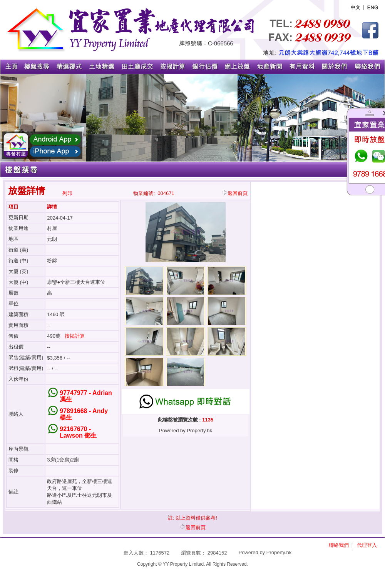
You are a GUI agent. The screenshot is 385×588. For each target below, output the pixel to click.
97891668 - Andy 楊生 (84, 414)
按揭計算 (75, 336)
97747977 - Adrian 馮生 (86, 396)
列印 (67, 193)
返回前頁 (235, 193)
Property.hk (279, 552)
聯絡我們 (339, 545)
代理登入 (367, 545)
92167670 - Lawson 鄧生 (78, 432)
